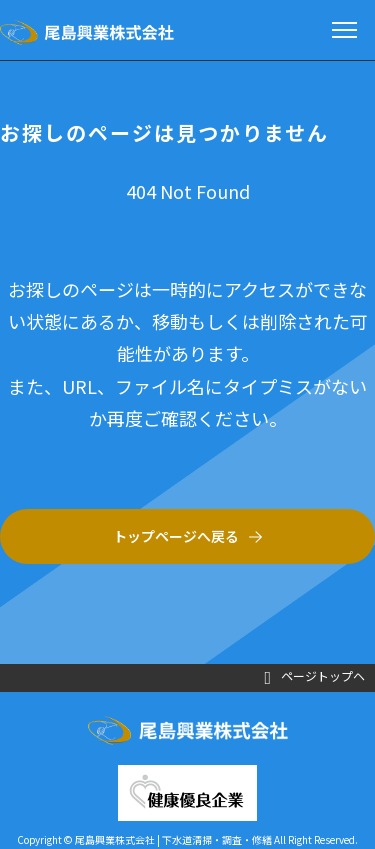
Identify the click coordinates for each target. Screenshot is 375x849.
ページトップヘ (314, 677)
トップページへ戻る (176, 536)
